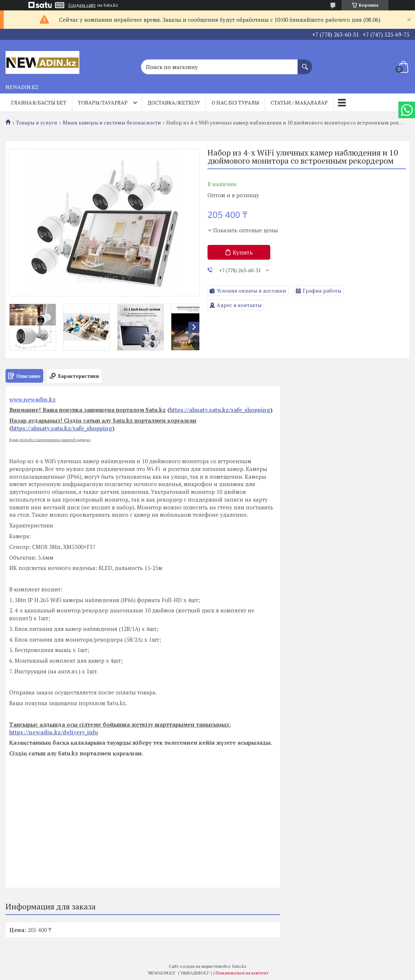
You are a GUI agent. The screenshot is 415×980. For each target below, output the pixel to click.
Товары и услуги (37, 123)
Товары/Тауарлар (103, 103)
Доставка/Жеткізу (174, 103)
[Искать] (305, 63)
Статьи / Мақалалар (299, 103)
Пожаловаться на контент (242, 973)
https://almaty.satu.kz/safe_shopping (220, 410)
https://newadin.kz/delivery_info (54, 732)
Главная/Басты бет (39, 103)
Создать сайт (82, 5)
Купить (243, 252)
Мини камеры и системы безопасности (112, 123)
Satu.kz (239, 966)
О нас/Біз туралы (235, 103)
